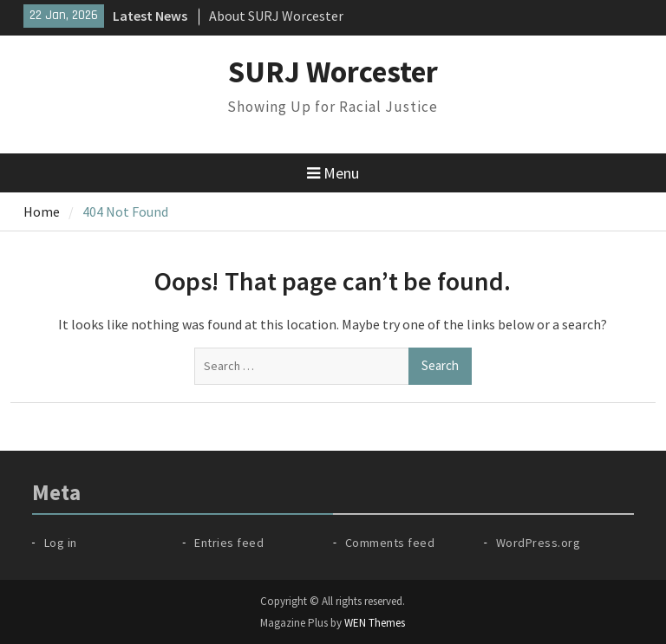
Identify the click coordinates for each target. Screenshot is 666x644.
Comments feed (390, 543)
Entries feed (229, 543)
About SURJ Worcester (276, 16)
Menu (333, 173)
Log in (61, 543)
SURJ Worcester (333, 72)
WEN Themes (375, 623)
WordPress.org (539, 543)
